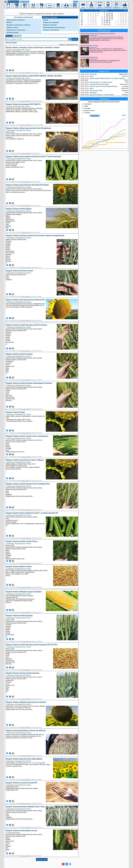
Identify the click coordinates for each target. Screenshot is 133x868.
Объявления (14, 2)
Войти (76, 2)
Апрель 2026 (104, 11)
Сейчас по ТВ (104, 71)
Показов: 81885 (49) (26, 641)
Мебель (9, 22)
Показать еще (42, 859)
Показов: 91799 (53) (26, 457)
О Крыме (25, 2)
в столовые (87, 108)
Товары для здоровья (51, 22)
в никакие (87, 113)
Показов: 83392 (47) (26, 803)
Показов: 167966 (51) (26, 125)
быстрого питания (89, 110)
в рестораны (88, 104)
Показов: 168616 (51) (26, 73)
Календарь (89, 93)
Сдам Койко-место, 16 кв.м (89, 45)
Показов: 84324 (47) (26, 827)
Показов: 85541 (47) (26, 670)
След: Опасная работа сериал (95, 84)
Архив (124, 115)
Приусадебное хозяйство (16, 20)
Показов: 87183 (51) (26, 587)
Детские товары (13, 32)
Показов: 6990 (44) (26, 206)
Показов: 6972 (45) (26, 182)
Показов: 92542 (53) (26, 380)
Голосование (104, 99)
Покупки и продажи (50, 17)
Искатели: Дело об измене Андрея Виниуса (99, 86)
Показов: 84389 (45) (26, 780)
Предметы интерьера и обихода (18, 25)
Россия (9, 36)
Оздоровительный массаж (89, 57)
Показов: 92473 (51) (26, 351)
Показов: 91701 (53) (26, 510)
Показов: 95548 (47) (26, 297)
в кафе (86, 106)
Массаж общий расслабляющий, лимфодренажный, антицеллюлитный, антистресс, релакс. (104, 63)
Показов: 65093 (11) (26, 101)
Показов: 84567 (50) (26, 612)
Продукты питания (50, 25)
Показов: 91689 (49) (26, 320)
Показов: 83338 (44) (26, 727)
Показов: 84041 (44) (26, 756)
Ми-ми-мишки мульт (92, 90)
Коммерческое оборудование (54, 27)
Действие (17, 36)
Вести (87, 76)
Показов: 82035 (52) (26, 563)
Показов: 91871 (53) (26, 433)
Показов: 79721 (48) (26, 267)
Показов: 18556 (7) (26, 856)
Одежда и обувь (12, 27)
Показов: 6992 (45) (26, 153)
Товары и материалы (51, 30)
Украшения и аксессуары (16, 30)
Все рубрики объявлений (23, 17)
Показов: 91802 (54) (26, 481)
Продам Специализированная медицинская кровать (98, 34)
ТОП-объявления (104, 31)
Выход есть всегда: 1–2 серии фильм (97, 95)
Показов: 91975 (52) (26, 409)
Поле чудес (89, 74)
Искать (75, 39)
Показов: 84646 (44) (26, 699)
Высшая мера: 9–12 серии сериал (96, 82)
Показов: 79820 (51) (26, 538)
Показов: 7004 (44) (26, 232)
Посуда (46, 20)
